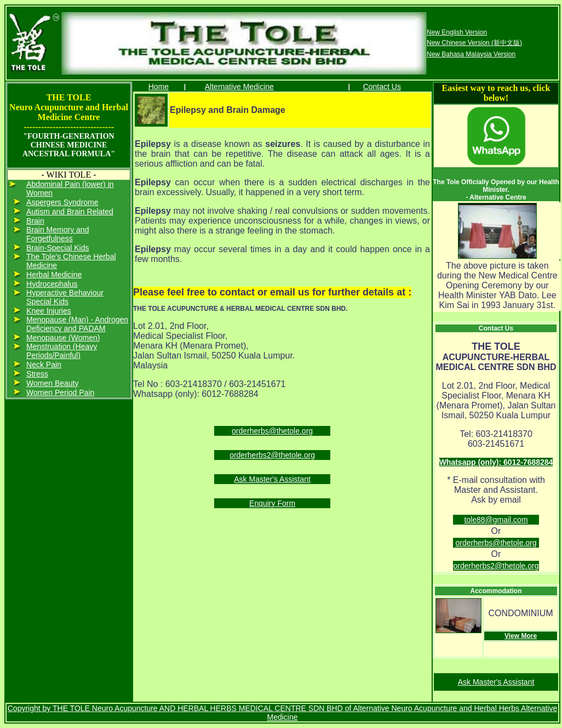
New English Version (457, 32)
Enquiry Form (272, 503)
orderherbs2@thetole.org (272, 455)
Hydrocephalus (52, 284)
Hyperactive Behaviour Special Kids (65, 297)
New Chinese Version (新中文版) (474, 43)
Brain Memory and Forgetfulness (58, 234)
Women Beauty (52, 383)
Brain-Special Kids (58, 248)
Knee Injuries (49, 311)
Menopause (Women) (63, 338)
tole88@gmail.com (496, 520)
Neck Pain (44, 365)
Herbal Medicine (54, 275)
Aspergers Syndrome (62, 202)
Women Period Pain (60, 393)
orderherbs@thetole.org (272, 431)
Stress (37, 374)
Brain (35, 221)
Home (159, 87)
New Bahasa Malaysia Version (471, 54)
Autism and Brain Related (70, 212)
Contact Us (382, 87)
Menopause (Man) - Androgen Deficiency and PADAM (77, 324)
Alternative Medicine (239, 87)
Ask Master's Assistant (272, 479)
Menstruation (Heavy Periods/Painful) (62, 351)
